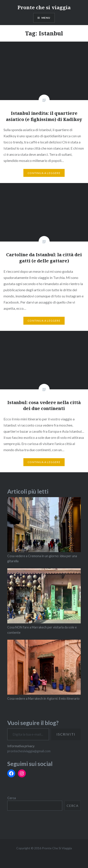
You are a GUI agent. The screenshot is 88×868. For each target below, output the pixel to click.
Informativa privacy (21, 746)
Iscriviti (66, 734)
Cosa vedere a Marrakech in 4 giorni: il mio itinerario (43, 699)
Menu (46, 18)
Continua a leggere (44, 173)
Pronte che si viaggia (44, 7)
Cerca (12, 798)
